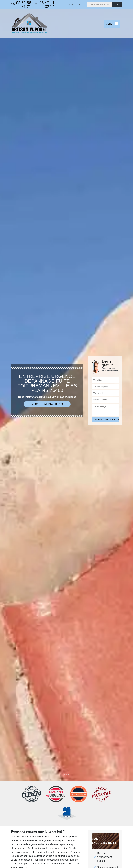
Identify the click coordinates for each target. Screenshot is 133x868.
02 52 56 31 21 (21, 5)
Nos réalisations (47, 404)
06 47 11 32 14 (44, 5)
